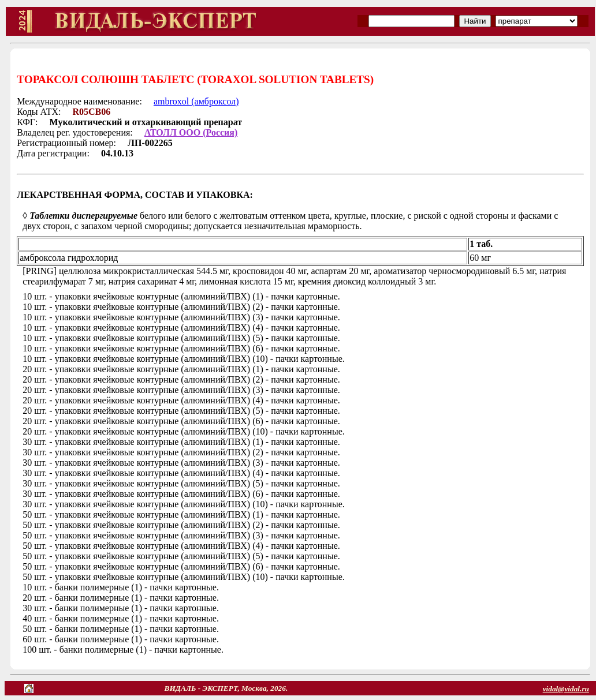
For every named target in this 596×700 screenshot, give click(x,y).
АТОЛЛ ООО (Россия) (191, 132)
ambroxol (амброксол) (196, 101)
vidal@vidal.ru (566, 689)
